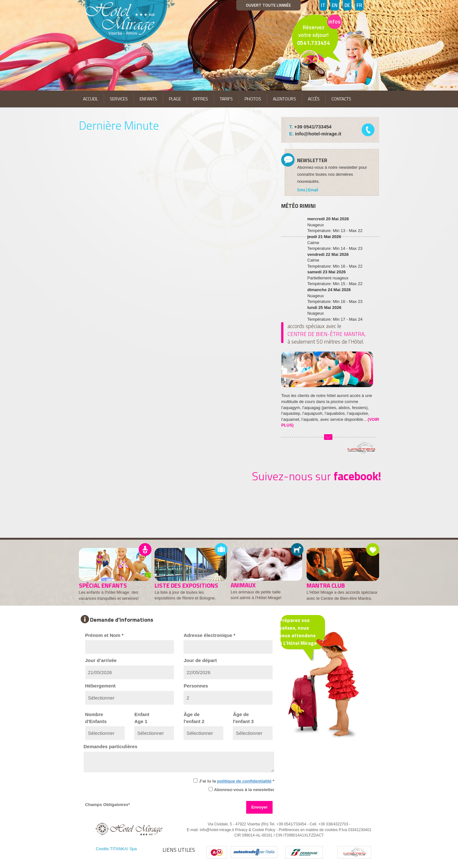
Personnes (196, 686)
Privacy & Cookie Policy (255, 830)
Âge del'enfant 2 (194, 718)
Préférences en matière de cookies (308, 830)
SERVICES (119, 99)
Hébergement (101, 686)
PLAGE (175, 99)
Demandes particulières (111, 746)
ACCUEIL (90, 99)
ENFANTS (148, 99)
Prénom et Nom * (104, 635)
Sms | (303, 190)
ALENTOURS (285, 99)
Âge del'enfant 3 (243, 718)
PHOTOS (253, 99)
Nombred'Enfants (96, 718)
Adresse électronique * (209, 635)
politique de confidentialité (244, 781)
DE (347, 5)
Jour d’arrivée (101, 660)
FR (359, 5)
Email (313, 190)
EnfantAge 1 (142, 718)
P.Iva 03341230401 (355, 830)
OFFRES (200, 99)
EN (335, 5)
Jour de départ (200, 660)
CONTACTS (341, 99)
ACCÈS (314, 99)
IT (323, 5)
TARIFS (226, 99)
